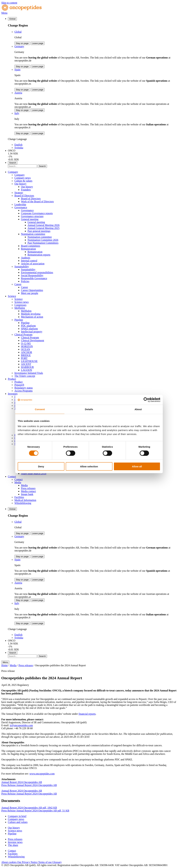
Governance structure (32, 216)
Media (18, 482)
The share (13, 845)
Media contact (28, 491)
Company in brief (17, 816)
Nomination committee (33, 234)
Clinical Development (33, 340)
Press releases (28, 488)
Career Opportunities (32, 290)
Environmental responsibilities (37, 272)
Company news (23, 178)
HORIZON (27, 346)
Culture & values (23, 181)
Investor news (15, 842)
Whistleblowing (23, 503)
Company (13, 172)
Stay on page (22, 43)
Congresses (20, 305)
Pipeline (19, 320)
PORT (24, 358)
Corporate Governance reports (37, 213)
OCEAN (25, 349)
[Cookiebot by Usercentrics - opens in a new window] (146, 400)
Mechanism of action (32, 317)
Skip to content (9, 3)
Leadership (20, 204)
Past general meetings (39, 231)
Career (18, 284)
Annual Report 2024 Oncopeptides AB (22, 782)
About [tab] (138, 409)
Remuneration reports (39, 255)
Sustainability (22, 267)
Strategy (19, 193)
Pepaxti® (19, 385)
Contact (12, 476)
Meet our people (30, 293)
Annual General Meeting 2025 (44, 228)
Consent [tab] (40, 409)
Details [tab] (89, 409)
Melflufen (20, 308)
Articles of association (33, 264)
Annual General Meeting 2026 (44, 225)
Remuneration (28, 249)
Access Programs (24, 391)
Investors (13, 394)
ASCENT (26, 364)
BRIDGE (26, 355)
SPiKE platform (29, 329)
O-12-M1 (26, 343)
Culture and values (18, 822)
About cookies (9, 862)
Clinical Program (23, 335)
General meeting (30, 219)
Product (12, 379)
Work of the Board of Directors (37, 201)
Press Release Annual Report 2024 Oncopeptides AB (29, 785)
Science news (22, 302)
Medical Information (25, 500)
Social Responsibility (32, 275)
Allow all (137, 466)
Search (42, 166)
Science (12, 296)
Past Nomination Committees (43, 243)
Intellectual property (32, 332)
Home (5, 665)
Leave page (38, 43)
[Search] (22, 166)
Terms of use (45, 862)
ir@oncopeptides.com (21, 725)
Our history (20, 184)
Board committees (31, 246)
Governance (21, 207)
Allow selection (89, 466)
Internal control (29, 261)
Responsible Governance (34, 278)
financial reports (87, 714)
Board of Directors (24, 196)
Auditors (26, 258)
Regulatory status (24, 388)
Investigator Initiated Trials (29, 373)
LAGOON (27, 370)
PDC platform (28, 326)
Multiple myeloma (31, 314)
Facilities (19, 497)
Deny (41, 466)
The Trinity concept (25, 376)
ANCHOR (27, 352)
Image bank (27, 494)
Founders (26, 190)
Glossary (57, 862)
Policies (25, 281)
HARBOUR (27, 367)
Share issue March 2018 (34, 474)
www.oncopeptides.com (42, 774)
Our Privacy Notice (28, 862)
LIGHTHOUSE (29, 361)
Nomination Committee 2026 (43, 240)
